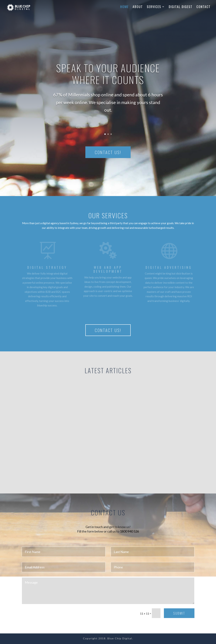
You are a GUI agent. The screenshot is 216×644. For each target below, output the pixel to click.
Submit (179, 613)
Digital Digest (181, 7)
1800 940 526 (129, 531)
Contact (204, 7)
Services (154, 7)
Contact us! (108, 152)
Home (124, 7)
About (138, 7)
